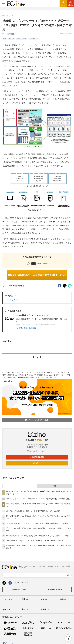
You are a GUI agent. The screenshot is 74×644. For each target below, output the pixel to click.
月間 (54, 486)
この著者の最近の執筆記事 (26, 328)
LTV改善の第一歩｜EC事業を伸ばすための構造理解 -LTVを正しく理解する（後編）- (38, 536)
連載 (44, 600)
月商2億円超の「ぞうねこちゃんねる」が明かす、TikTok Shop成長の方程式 (35, 541)
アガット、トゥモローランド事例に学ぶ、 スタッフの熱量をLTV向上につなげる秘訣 (38, 499)
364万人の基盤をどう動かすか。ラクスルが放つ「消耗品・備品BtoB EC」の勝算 (37, 523)
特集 (63, 600)
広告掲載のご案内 (55, 589)
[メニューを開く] (4, 4)
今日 (20, 486)
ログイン (37, 463)
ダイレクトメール (22, 39)
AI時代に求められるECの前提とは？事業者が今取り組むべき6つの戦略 (33, 511)
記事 (25, 600)
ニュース (8, 600)
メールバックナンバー (37, 451)
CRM (5, 39)
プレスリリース (13, 300)
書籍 (25, 610)
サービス (11, 39)
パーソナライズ (34, 39)
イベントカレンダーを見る (37, 420)
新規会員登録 (36, 457)
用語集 (45, 610)
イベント (8, 610)
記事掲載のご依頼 (19, 589)
